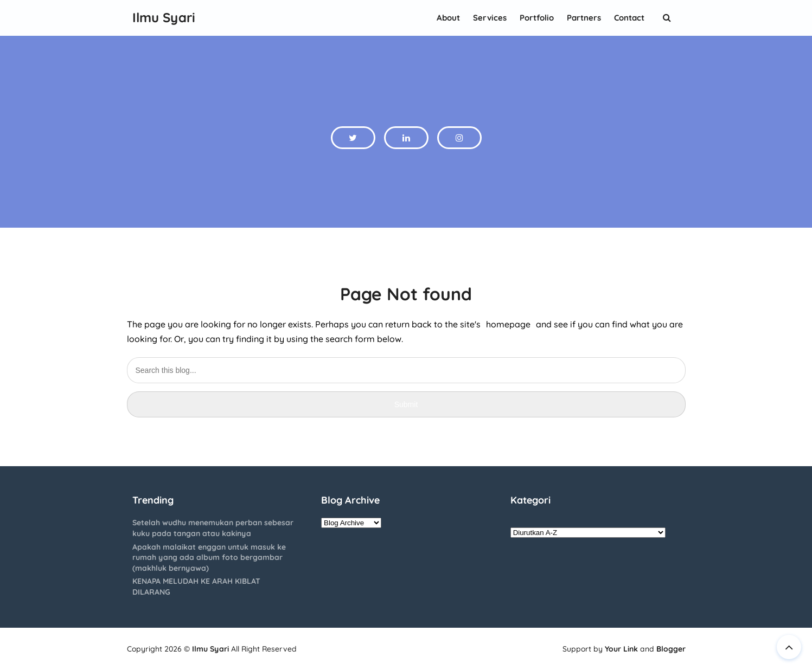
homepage (508, 324)
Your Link (621, 649)
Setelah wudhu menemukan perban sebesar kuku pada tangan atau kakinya (213, 528)
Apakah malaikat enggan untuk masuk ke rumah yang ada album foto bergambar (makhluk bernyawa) (209, 558)
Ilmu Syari (210, 649)
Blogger (671, 649)
